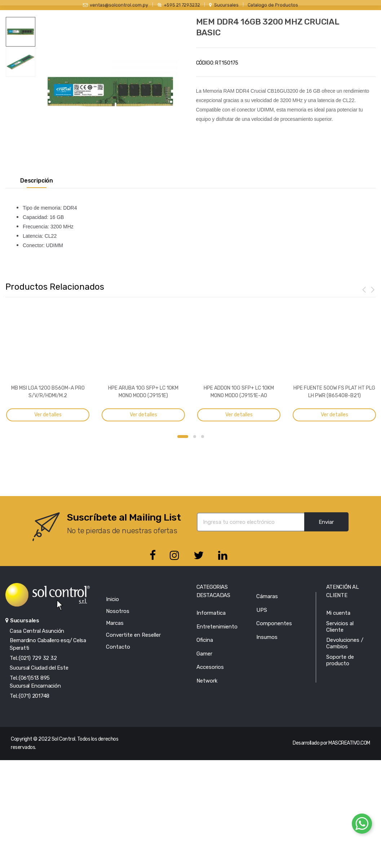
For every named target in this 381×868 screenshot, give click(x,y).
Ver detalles (48, 415)
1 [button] (183, 437)
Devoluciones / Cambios (345, 643)
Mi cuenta (338, 613)
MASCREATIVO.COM (349, 743)
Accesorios (210, 667)
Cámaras (267, 596)
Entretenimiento (217, 627)
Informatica (211, 613)
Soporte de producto (340, 660)
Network (207, 681)
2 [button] (195, 437)
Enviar (326, 522)
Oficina (205, 640)
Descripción (37, 181)
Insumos (267, 637)
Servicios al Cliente (340, 627)
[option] (110, 92)
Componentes (274, 623)
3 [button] (203, 437)
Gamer (204, 654)
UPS (262, 610)
